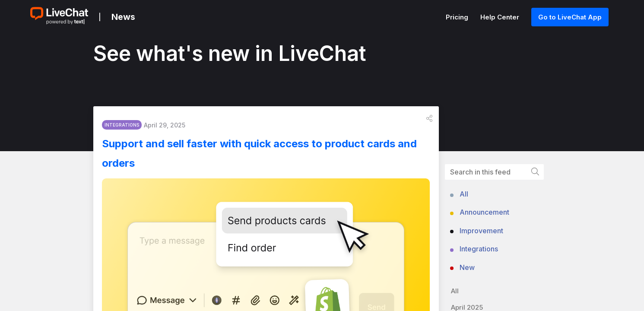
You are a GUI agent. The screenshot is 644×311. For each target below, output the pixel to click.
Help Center (501, 17)
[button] (429, 121)
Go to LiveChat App (570, 17)
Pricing (458, 17)
